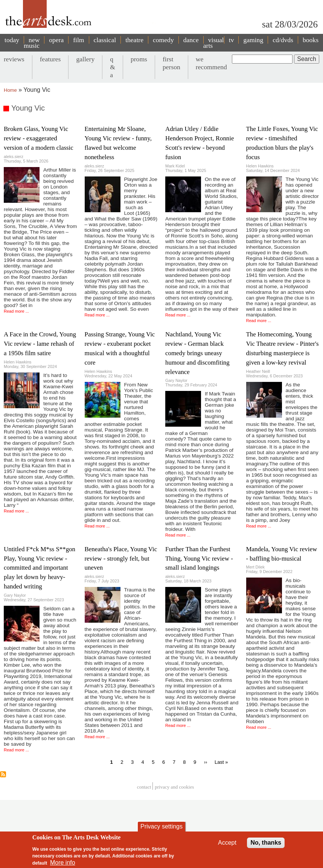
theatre (134, 40)
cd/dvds (283, 40)
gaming (253, 40)
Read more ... (16, 311)
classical (105, 40)
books (311, 40)
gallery (85, 59)
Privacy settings (161, 826)
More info (63, 863)
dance (191, 40)
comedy (163, 40)
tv (232, 40)
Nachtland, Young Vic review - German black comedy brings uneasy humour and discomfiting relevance (197, 353)
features (50, 59)
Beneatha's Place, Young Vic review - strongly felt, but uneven (121, 559)
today (12, 40)
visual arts (214, 43)
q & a (113, 67)
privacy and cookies (174, 787)
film (78, 40)
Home (10, 90)
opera (56, 40)
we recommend (211, 63)
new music (32, 43)
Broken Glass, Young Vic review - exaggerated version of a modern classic (39, 138)
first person (171, 63)
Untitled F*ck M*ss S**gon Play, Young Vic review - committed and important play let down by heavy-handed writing (40, 568)
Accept (227, 843)
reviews (14, 59)
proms (139, 59)
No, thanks (266, 843)
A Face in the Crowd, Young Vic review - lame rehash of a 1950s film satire (40, 344)
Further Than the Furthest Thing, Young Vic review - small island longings (199, 559)
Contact (144, 787)
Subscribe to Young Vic (3, 774)
